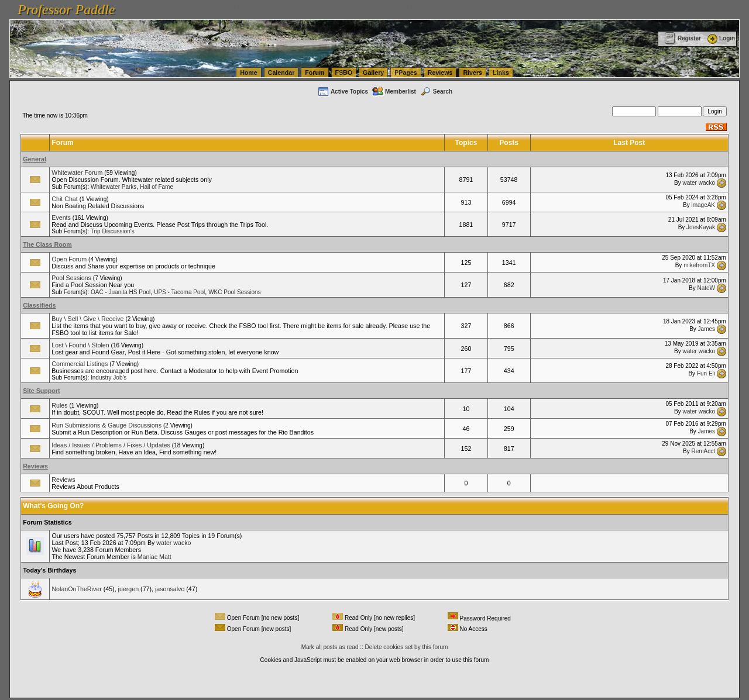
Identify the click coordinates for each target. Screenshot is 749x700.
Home (249, 73)
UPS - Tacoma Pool (179, 292)
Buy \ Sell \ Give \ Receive (87, 319)
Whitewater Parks (114, 187)
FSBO (344, 73)
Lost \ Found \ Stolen (80, 345)
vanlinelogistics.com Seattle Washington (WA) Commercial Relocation (538, 6)
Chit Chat (64, 199)
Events (61, 218)
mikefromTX (699, 265)
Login (720, 38)
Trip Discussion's (113, 231)
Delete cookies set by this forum (407, 647)
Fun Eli (706, 373)
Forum (315, 73)
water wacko (699, 182)
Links (501, 73)
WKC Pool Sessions (234, 292)
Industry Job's (109, 377)
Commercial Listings (80, 364)
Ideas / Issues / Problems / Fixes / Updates (111, 445)
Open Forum (69, 259)
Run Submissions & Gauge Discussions (106, 425)
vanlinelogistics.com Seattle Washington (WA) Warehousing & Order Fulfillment (331, 6)
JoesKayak (701, 227)
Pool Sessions (71, 278)
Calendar (281, 73)
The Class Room (47, 244)
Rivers (473, 73)
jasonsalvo (170, 589)
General (35, 159)
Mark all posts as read (330, 647)
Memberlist (394, 92)
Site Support (41, 391)
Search (436, 92)
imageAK (703, 205)
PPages (406, 73)
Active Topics (343, 92)
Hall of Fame (157, 187)
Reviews (440, 73)
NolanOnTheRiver (76, 589)
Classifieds (39, 305)
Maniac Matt (154, 557)
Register (683, 38)
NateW (706, 287)
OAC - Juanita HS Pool (121, 292)
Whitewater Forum (77, 173)
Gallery (373, 73)
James (707, 328)
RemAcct (703, 451)
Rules (59, 405)
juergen (129, 589)
